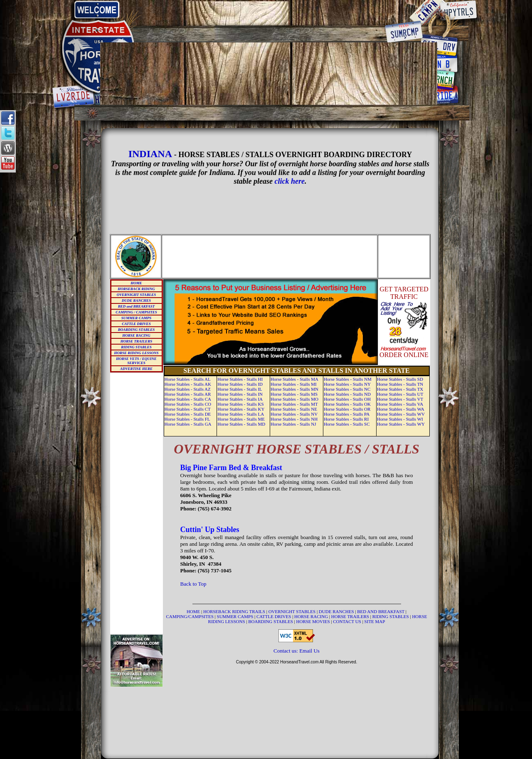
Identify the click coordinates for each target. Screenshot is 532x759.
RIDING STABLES (136, 347)
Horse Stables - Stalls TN (400, 384)
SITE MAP (375, 621)
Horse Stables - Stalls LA (241, 414)
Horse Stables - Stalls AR (188, 394)
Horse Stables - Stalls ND (347, 394)
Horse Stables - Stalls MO (294, 399)
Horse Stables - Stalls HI (240, 379)
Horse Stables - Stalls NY (347, 384)
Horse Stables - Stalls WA (401, 409)
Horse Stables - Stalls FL (187, 419)
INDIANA (150, 154)
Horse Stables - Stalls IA (240, 399)
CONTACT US (347, 621)
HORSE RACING (136, 335)
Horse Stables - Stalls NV (294, 414)
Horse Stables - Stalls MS (294, 394)
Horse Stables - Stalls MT (294, 404)
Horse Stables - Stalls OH (347, 399)
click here (290, 181)
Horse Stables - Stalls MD (241, 424)
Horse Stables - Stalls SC (347, 424)
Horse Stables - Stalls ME (241, 419)
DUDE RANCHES (136, 301)
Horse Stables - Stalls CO (188, 404)
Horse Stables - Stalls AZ (188, 389)
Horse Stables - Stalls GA (188, 424)
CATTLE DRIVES (136, 324)
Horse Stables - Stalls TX (400, 389)
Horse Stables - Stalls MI (294, 384)
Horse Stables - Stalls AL (188, 379)
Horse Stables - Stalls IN (240, 394)
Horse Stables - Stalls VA (400, 404)
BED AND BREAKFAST (381, 611)
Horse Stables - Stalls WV (401, 414)
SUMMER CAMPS (136, 318)
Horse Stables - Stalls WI (400, 419)
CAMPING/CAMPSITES (191, 616)
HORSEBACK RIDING (136, 289)
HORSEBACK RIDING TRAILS (235, 611)
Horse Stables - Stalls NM (348, 379)
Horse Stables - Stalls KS (240, 404)
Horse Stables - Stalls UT (400, 394)
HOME (136, 283)
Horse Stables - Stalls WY (401, 424)
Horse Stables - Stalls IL (240, 389)
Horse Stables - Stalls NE (294, 409)
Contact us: (286, 651)
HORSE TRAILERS (136, 341)
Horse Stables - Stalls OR (347, 409)
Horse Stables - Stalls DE (188, 414)
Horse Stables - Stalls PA (347, 414)
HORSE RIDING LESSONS (136, 353)
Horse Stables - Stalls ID (240, 384)
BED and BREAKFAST (137, 306)
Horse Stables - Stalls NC (347, 389)
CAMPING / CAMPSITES (136, 312)
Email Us (309, 651)
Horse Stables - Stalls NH (294, 419)
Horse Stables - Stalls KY (241, 409)
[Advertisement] (269, 13)
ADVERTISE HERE (136, 369)
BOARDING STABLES (136, 330)
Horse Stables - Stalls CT (188, 409)
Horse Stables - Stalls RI (346, 419)
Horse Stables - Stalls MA (294, 379)
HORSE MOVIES (313, 621)
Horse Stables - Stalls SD (400, 379)
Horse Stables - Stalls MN (294, 389)
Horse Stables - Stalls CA (188, 399)
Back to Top (193, 584)
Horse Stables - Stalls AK (188, 384)
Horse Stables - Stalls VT (400, 399)
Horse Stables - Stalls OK (347, 404)
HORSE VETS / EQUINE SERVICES (136, 361)
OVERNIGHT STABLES (136, 295)
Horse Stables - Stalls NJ (293, 424)
